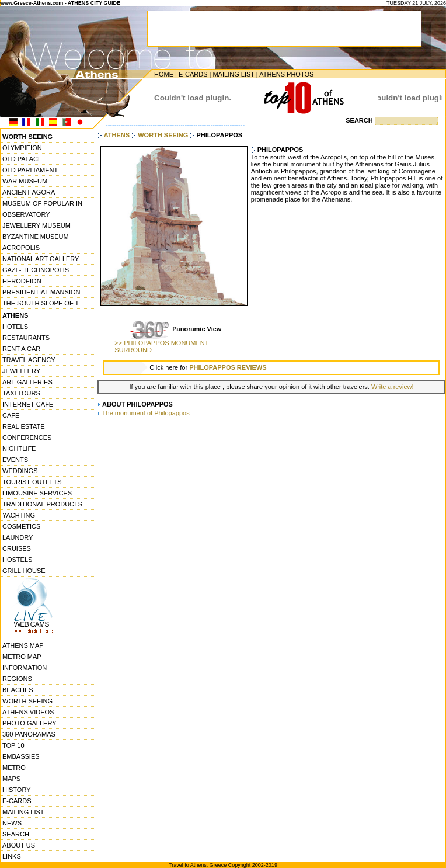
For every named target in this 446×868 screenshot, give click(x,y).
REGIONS (17, 679)
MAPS (11, 779)
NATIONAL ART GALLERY (41, 259)
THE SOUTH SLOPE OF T (41, 303)
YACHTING (19, 515)
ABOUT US (19, 845)
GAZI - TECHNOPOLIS (36, 270)
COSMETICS (21, 526)
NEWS (12, 823)
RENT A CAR (21, 349)
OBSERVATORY (26, 214)
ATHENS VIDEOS (28, 712)
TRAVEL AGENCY (29, 360)
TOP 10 (13, 745)
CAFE (11, 415)
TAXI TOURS (21, 393)
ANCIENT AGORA (29, 192)
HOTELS (15, 327)
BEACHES (18, 690)
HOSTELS (17, 560)
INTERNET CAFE (28, 404)
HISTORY (17, 790)
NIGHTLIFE (19, 449)
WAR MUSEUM (25, 181)
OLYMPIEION (22, 148)
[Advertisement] (271, 508)
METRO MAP (22, 657)
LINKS (12, 856)
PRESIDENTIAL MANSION (41, 292)
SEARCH (16, 834)
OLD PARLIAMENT (30, 170)
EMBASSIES (21, 756)
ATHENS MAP (23, 645)
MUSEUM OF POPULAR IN (42, 203)
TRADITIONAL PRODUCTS (42, 504)
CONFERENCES (27, 438)
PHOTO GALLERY (29, 723)
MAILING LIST (233, 74)
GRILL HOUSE (24, 571)
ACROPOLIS (21, 248)
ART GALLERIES (27, 382)
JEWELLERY (21, 371)
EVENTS (15, 460)
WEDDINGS (20, 471)
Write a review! (393, 387)
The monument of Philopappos (146, 413)
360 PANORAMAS (29, 734)
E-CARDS (193, 74)
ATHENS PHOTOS (286, 74)
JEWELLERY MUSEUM (36, 225)
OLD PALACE (22, 159)
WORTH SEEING (27, 701)
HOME (164, 74)
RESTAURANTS (26, 338)
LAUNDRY (18, 537)
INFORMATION (25, 668)
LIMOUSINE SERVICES (37, 493)
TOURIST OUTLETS (32, 482)
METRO (14, 768)
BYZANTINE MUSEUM (36, 237)
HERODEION (22, 281)
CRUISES (17, 548)
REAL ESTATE (24, 426)
